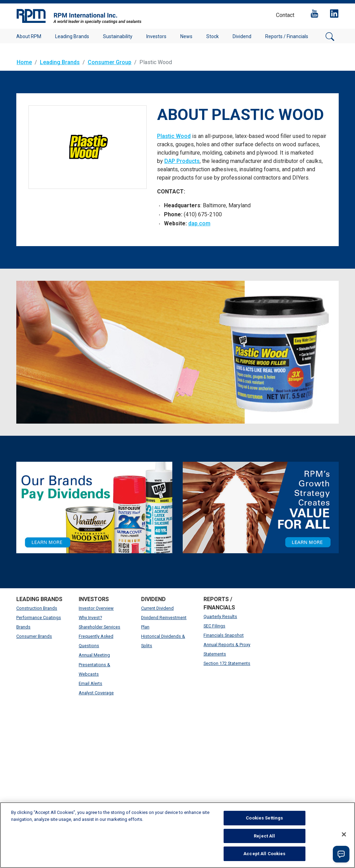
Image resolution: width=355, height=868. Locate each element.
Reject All (264, 836)
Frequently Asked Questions (96, 641)
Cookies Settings (264, 818)
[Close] (344, 834)
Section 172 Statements (227, 663)
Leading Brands (72, 36)
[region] (177, 835)
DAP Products (182, 161)
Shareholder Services (99, 627)
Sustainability (118, 36)
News (186, 36)
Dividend (242, 36)
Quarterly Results (220, 617)
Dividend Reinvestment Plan (164, 622)
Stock (213, 36)
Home (24, 62)
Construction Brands (37, 608)
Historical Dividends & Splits (163, 641)
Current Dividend (157, 608)
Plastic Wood (174, 136)
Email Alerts (90, 683)
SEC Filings (214, 626)
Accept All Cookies (264, 854)
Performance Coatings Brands (39, 622)
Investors (156, 36)
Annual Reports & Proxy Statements (227, 649)
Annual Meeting (94, 655)
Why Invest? (90, 618)
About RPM (29, 36)
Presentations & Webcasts (94, 669)
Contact (285, 15)
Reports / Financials (287, 36)
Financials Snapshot (224, 635)
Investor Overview (96, 608)
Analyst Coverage (96, 693)
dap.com (199, 223)
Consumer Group (110, 62)
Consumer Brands (34, 636)
